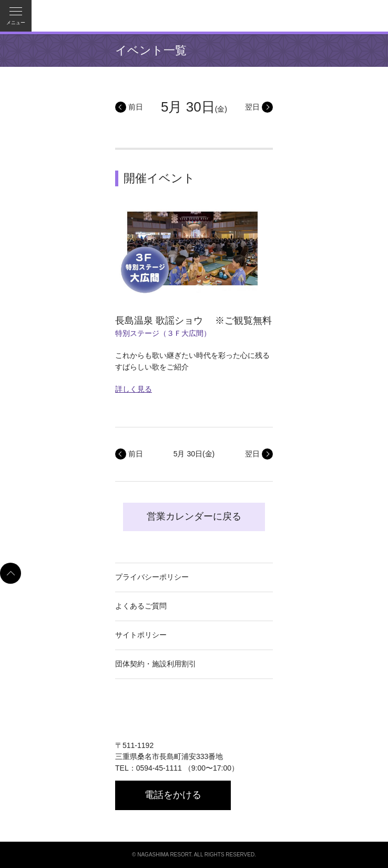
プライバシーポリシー (152, 577)
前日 (136, 107)
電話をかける (173, 795)
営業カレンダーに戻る (194, 516)
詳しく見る (134, 389)
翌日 (252, 107)
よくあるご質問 (141, 606)
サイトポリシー (141, 635)
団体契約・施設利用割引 (156, 664)
